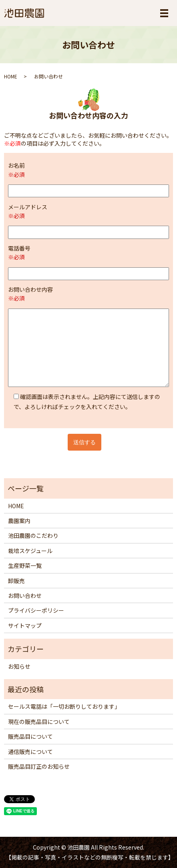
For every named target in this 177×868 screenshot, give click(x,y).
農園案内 (19, 521)
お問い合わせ (25, 595)
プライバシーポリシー (36, 610)
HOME (11, 76)
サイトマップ (25, 625)
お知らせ (19, 666)
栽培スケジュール (30, 551)
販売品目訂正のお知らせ (39, 766)
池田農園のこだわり (33, 535)
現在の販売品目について (39, 722)
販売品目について (30, 736)
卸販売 (16, 581)
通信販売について (30, 752)
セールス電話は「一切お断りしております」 (64, 706)
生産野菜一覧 (25, 565)
